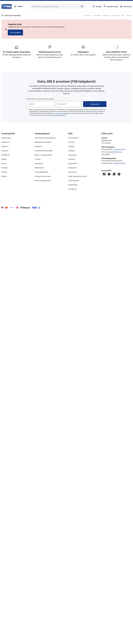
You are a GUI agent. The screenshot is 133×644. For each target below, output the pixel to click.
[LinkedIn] (114, 174)
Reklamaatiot (39, 168)
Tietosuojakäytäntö (60, 115)
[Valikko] (18, 6)
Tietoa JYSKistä (73, 138)
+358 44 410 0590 (119, 163)
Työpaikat (71, 151)
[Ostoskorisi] (126, 6)
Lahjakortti (38, 146)
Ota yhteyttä (106, 154)
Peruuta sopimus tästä (43, 176)
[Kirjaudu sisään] (111, 6)
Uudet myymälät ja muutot (77, 176)
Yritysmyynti (72, 168)
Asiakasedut (72, 155)
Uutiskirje (71, 159)
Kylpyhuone (6, 142)
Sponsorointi (73, 172)
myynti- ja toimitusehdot (62, 113)
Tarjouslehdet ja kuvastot (44, 151)
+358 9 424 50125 (119, 149)
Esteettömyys (73, 185)
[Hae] (82, 6)
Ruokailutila (6, 155)
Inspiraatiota (73, 163)
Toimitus (38, 159)
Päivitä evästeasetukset (43, 181)
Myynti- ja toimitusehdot (43, 155)
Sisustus (4, 172)
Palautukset (39, 163)
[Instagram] (109, 174)
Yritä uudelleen (15, 33)
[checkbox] (28, 110)
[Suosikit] (97, 6)
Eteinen (4, 176)
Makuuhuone (6, 138)
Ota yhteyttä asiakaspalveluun (45, 138)
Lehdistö (71, 146)
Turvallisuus (72, 189)
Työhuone (5, 146)
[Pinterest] (119, 174)
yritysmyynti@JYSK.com (114, 152)
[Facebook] (104, 174)
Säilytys (4, 159)
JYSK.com (71, 142)
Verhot (4, 163)
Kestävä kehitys (74, 181)
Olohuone (5, 151)
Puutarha (5, 168)
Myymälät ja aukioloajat (43, 142)
